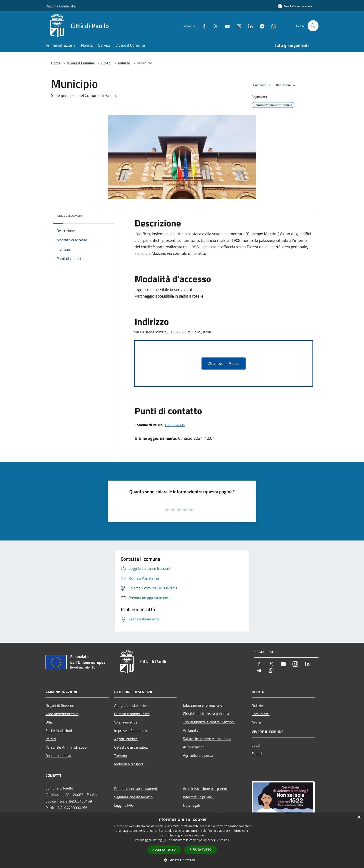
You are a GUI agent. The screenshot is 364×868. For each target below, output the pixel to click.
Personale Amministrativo (66, 747)
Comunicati (261, 714)
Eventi (257, 753)
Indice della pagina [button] (70, 216)
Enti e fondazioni (59, 730)
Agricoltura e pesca (198, 755)
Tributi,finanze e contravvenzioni (209, 722)
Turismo (120, 756)
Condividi (263, 85)
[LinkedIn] (248, 26)
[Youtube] (225, 26)
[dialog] (182, 840)
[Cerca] (313, 26)
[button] (182, 860)
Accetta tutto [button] (164, 850)
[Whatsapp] (272, 26)
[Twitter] (214, 26)
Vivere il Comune (81, 63)
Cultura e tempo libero (132, 714)
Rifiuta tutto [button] (201, 850)
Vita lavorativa (126, 722)
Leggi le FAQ (124, 805)
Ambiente (191, 730)
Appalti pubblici (126, 739)
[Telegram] (260, 26)
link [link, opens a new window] (227, 840)
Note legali (191, 805)
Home (56, 63)
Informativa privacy (198, 797)
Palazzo (124, 63)
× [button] (359, 817)
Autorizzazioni (194, 747)
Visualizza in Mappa (224, 364)
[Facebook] (202, 26)
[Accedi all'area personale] (295, 6)
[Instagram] (237, 26)
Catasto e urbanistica (131, 747)
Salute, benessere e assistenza (207, 739)
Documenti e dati (59, 756)
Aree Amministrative (62, 714)
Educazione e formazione (203, 705)
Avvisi (256, 722)
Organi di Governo (60, 705)
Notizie (257, 705)
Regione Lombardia (61, 6)
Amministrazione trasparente (206, 789)
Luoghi (106, 63)
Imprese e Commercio (131, 730)
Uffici (50, 722)
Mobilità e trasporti (129, 764)
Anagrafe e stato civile (132, 705)
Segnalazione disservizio (133, 797)
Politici (51, 739)
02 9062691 (175, 425)
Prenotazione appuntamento (137, 789)
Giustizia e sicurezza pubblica (206, 714)
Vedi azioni (286, 85)
